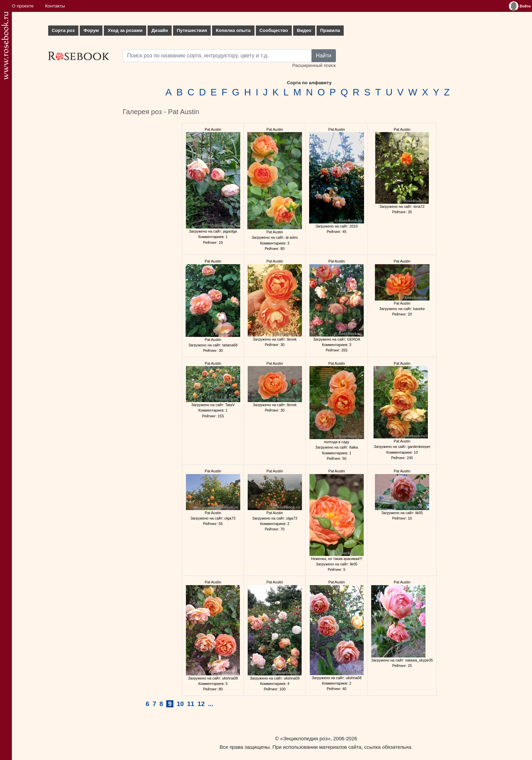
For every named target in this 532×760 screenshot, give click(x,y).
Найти (324, 56)
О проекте (23, 6)
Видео (304, 30)
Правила (330, 30)
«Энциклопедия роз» (305, 738)
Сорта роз (63, 30)
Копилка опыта (233, 30)
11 (191, 704)
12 (201, 704)
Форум (91, 30)
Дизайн (160, 30)
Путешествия (192, 30)
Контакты (55, 6)
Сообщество (274, 30)
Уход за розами (125, 30)
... (211, 704)
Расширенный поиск (314, 65)
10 (180, 704)
